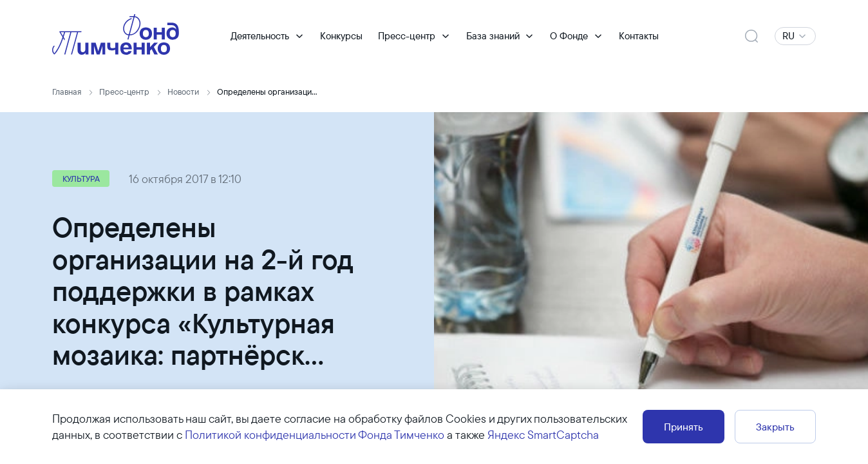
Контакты (639, 36)
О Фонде (569, 36)
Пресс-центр (407, 36)
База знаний (493, 36)
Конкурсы (341, 36)
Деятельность (260, 36)
